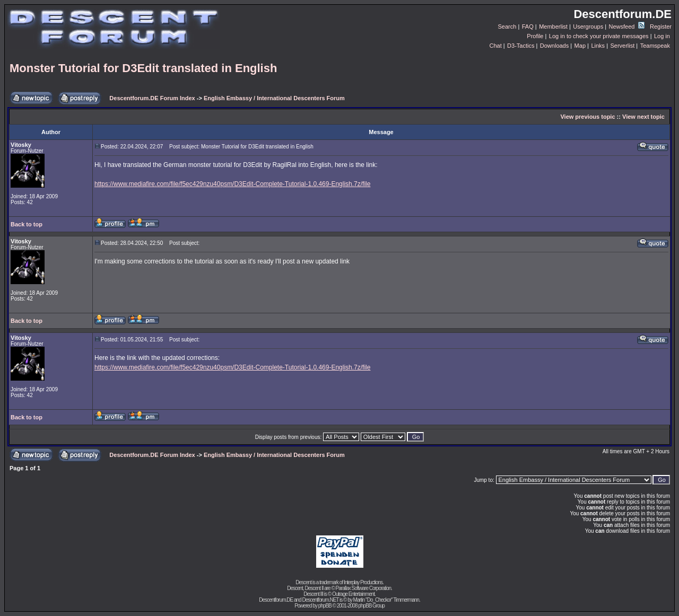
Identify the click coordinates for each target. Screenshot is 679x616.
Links (598, 46)
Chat (495, 46)
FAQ (528, 27)
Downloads (554, 46)
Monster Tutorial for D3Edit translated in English (143, 68)
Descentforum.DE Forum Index (152, 98)
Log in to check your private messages (599, 36)
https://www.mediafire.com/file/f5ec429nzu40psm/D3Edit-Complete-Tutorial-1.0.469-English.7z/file (232, 184)
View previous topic (587, 117)
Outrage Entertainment (353, 594)
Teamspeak (655, 46)
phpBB (325, 606)
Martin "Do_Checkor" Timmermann (386, 600)
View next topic (643, 117)
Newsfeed (627, 27)
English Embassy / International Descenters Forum (274, 98)
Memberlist (553, 27)
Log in (662, 36)
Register (661, 27)
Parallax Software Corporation (363, 588)
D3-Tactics (521, 46)
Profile (535, 36)
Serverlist (622, 46)
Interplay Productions (363, 582)
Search (507, 27)
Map (580, 46)
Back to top (27, 224)
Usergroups (588, 27)
